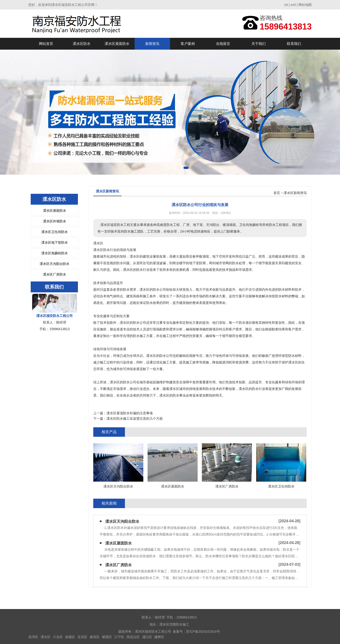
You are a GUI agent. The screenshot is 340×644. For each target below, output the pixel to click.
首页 (277, 193)
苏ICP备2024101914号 (203, 631)
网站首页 (46, 44)
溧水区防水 (82, 44)
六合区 (58, 637)
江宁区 (119, 637)
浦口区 (147, 637)
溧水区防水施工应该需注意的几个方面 (135, 419)
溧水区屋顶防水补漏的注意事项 (130, 413)
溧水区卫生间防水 (55, 232)
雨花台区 (133, 637)
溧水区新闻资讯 (295, 193)
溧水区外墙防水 (55, 221)
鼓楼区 (70, 637)
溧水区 (46, 637)
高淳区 (33, 637)
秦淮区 (95, 637)
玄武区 (82, 637)
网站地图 (305, 5)
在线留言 (223, 44)
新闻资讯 (152, 44)
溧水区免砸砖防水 (55, 253)
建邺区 (159, 637)
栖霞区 (107, 637)
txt (286, 5)
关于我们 (259, 44)
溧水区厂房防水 (55, 274)
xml (293, 5)
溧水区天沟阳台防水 (55, 264)
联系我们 (294, 44)
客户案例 (188, 44)
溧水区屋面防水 (117, 44)
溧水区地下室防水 (55, 242)
